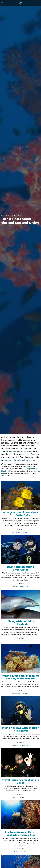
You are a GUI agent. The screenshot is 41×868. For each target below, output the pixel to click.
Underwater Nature (24, 532)
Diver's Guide (24, 587)
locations (22, 451)
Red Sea (14, 532)
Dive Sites (24, 852)
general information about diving (20, 460)
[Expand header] (3, 3)
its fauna (10, 451)
